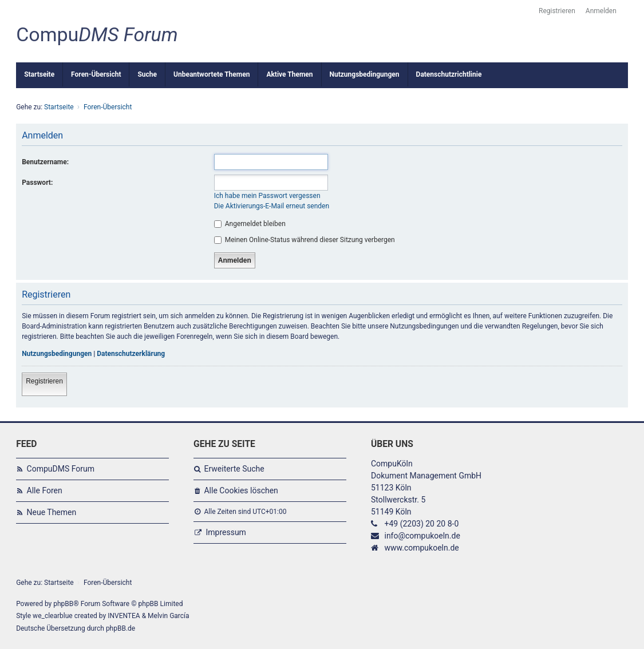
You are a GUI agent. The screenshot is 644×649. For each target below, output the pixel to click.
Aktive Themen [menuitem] (289, 74)
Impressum (226, 532)
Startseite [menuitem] (39, 74)
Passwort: (37, 183)
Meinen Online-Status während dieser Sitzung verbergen (305, 240)
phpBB (63, 604)
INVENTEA (124, 616)
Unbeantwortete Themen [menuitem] (212, 74)
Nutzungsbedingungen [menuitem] (365, 74)
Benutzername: (45, 162)
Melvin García (169, 616)
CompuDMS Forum (61, 469)
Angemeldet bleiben (250, 224)
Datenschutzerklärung (131, 354)
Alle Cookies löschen (241, 490)
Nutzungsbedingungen (57, 354)
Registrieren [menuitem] (557, 11)
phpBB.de (120, 628)
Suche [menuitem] (147, 74)
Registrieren (44, 381)
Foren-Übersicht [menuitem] (96, 74)
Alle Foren (45, 490)
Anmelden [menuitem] (601, 11)
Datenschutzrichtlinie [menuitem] (449, 74)
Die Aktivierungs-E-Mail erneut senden (272, 206)
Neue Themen (52, 512)
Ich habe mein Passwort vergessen (267, 196)
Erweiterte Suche (234, 469)
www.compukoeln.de (421, 548)
